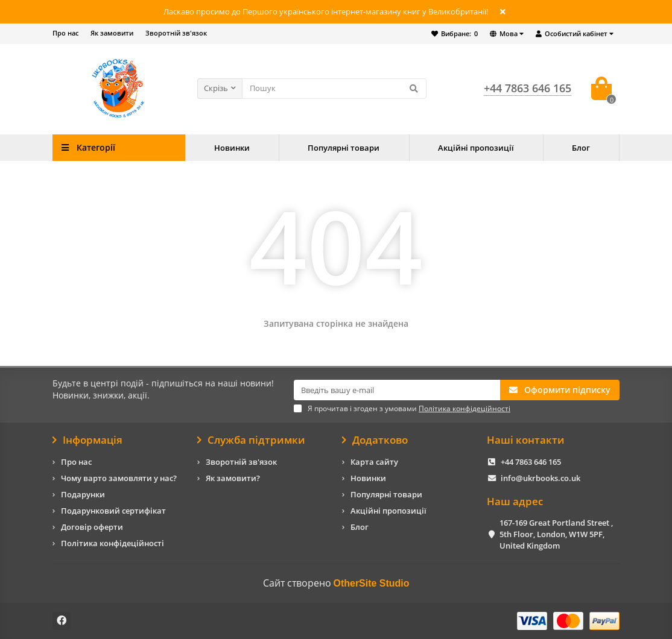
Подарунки (83, 494)
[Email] (397, 390)
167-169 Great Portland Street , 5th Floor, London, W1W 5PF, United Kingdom (556, 534)
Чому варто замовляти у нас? (119, 478)
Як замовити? (233, 478)
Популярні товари (344, 148)
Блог (581, 148)
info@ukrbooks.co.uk (540, 478)
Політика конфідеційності (113, 543)
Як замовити (112, 33)
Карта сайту (374, 462)
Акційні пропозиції (476, 148)
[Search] (334, 89)
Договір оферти (92, 527)
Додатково (375, 440)
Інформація (87, 440)
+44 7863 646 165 (531, 462)
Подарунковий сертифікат (113, 511)
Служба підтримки (251, 440)
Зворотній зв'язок (176, 33)
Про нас (65, 33)
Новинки (232, 148)
